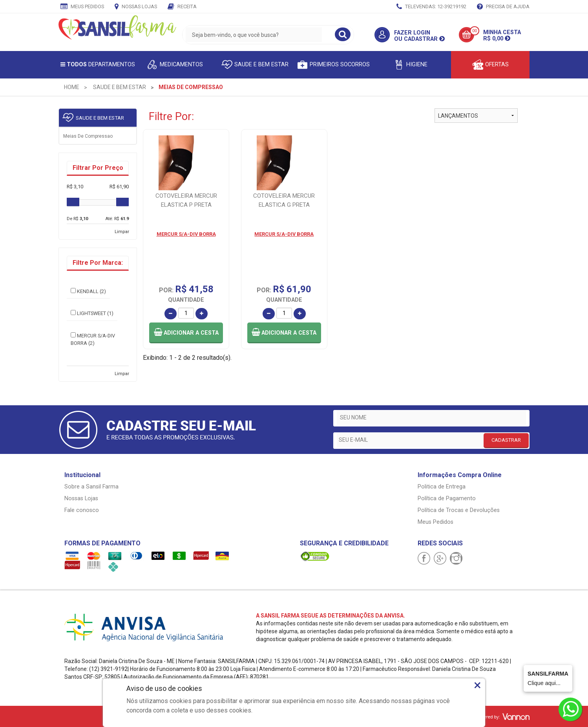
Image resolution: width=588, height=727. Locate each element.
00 (475, 31)
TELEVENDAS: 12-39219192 (431, 7)
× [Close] (478, 685)
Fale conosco (82, 510)
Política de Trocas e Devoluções (459, 510)
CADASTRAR (506, 440)
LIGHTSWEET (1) (92, 313)
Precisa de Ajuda (503, 7)
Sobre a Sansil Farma (91, 487)
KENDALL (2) (88, 291)
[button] (186, 333)
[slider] (73, 202)
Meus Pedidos (82, 7)
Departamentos (98, 65)
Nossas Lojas (136, 7)
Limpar (122, 232)
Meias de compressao (88, 136)
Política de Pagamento (447, 498)
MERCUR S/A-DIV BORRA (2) (93, 339)
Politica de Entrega (442, 487)
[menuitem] (72, 87)
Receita (182, 7)
